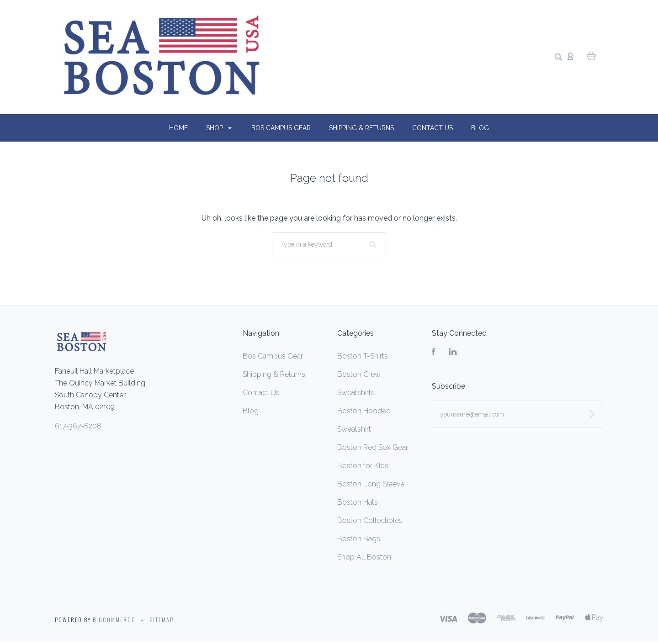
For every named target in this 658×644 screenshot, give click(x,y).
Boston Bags (359, 539)
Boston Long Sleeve (371, 484)
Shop (219, 128)
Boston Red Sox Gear (373, 447)
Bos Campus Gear (281, 128)
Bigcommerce (114, 620)
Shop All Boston (364, 557)
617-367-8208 (78, 426)
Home (178, 128)
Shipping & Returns (361, 128)
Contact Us (432, 128)
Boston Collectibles (370, 520)
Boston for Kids (363, 466)
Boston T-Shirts (363, 356)
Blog (480, 128)
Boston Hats (358, 502)
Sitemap (162, 620)
